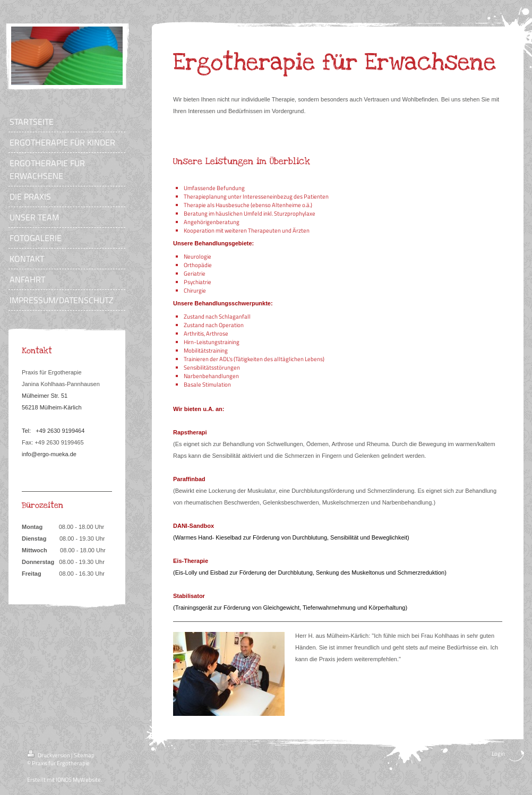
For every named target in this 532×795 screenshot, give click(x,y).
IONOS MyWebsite (78, 780)
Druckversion (49, 755)
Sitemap (84, 755)
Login (498, 754)
